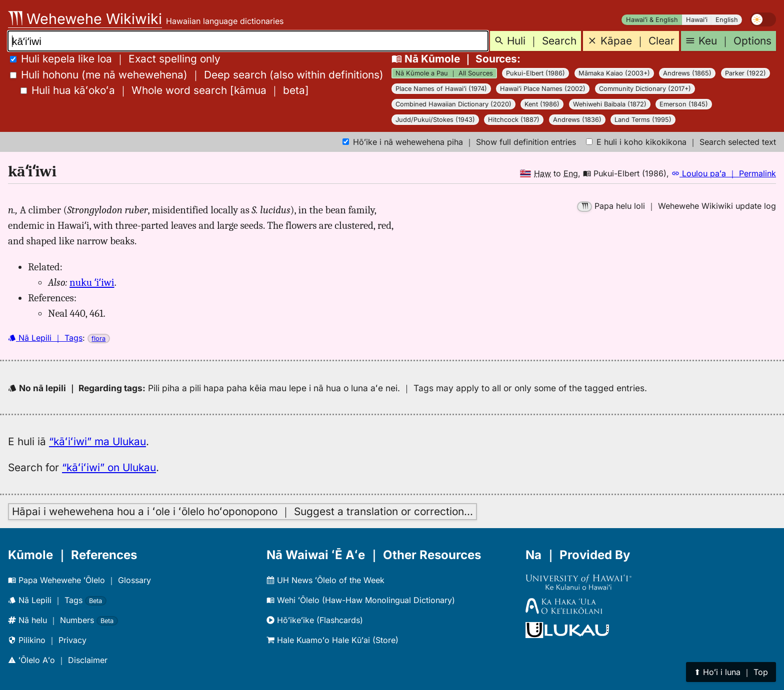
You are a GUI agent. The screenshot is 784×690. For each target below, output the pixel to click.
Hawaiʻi (697, 20)
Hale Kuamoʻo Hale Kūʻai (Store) (332, 640)
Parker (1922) (745, 73)
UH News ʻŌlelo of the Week (325, 580)
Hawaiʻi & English (652, 20)
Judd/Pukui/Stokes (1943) (435, 120)
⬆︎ (731, 672)
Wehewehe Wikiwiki (85, 19)
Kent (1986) (542, 104)
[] (165, 90)
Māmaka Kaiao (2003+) (614, 73)
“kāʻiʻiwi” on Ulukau (109, 467)
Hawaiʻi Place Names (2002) (543, 89)
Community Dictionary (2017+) (645, 89)
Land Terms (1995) (643, 120)
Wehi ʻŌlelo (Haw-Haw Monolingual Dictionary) (361, 600)
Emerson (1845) (684, 104)
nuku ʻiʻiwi (92, 282)
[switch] (763, 19)
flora (98, 339)
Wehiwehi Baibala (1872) (610, 104)
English (727, 20)
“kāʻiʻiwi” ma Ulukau (97, 441)
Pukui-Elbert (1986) (535, 73)
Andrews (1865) (687, 73)
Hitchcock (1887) (514, 120)
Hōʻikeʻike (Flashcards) (315, 620)
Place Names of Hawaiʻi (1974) (441, 89)
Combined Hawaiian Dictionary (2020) (453, 104)
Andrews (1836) (577, 120)
